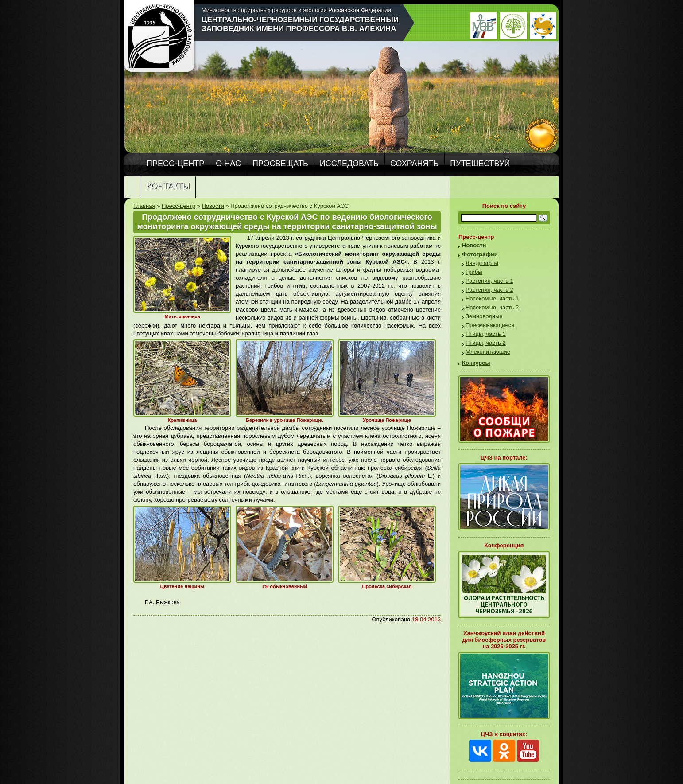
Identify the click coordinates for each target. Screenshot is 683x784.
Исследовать (349, 164)
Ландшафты (482, 263)
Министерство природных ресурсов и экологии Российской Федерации (296, 10)
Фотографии (480, 254)
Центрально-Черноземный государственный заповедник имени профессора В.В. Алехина (300, 24)
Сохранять (414, 164)
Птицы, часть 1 (486, 334)
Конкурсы (476, 363)
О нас (228, 164)
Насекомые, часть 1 (492, 298)
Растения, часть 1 (489, 281)
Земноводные (484, 316)
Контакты (168, 186)
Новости (213, 206)
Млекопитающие (488, 352)
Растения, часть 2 (489, 290)
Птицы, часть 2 (486, 343)
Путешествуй (480, 164)
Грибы (474, 272)
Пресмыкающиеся (490, 325)
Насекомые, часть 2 (492, 307)
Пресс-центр (175, 164)
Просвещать (280, 164)
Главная (144, 206)
